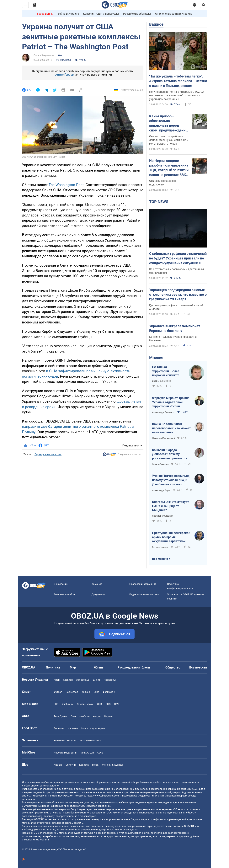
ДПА (100, 704)
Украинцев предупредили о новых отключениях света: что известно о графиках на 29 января (178, 295)
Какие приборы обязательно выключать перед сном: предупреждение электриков (168, 123)
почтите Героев (63, 75)
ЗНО (108, 704)
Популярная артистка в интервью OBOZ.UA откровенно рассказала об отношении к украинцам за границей (177, 95)
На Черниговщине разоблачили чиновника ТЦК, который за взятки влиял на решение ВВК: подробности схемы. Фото (169, 168)
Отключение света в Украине (174, 14)
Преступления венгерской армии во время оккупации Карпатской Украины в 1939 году (171, 537)
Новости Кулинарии (93, 728)
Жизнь (99, 667)
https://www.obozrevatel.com (149, 782)
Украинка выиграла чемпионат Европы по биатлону (175, 328)
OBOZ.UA (192, 789)
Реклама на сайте (64, 594)
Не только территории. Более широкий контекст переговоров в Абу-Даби (166, 371)
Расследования (129, 667)
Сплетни (71, 765)
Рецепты (59, 728)
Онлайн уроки (85, 704)
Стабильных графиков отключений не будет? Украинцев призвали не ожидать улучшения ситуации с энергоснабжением (178, 258)
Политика (53, 667)
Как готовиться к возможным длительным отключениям (176, 271)
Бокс (96, 692)
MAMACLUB (87, 753)
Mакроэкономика (90, 740)
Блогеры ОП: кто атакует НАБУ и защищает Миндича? (170, 506)
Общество (173, 667)
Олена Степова (160, 464)
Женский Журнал (112, 765)
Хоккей (86, 692)
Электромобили (80, 716)
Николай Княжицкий (163, 438)
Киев (57, 680)
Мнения (156, 358)
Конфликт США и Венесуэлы (101, 14)
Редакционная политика (48, 454)
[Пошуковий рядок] (204, 5)
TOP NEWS (159, 202)
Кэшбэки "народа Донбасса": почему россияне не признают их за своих (170, 454)
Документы (98, 594)
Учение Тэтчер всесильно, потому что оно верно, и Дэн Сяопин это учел (171, 480)
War (60, 55)
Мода (95, 765)
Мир (73, 667)
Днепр (97, 680)
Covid (100, 753)
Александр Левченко (164, 412)
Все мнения (160, 559)
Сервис (108, 716)
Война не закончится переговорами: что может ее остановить (171, 428)
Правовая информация (143, 584)
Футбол (58, 692)
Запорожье (83, 680)
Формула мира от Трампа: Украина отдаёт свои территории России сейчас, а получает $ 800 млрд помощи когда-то (171, 402)
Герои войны (45, 14)
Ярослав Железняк (162, 516)
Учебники (68, 704)
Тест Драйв (60, 716)
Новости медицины (65, 753)
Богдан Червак (160, 547)
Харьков (68, 680)
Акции (97, 716)
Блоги (146, 667)
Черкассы (110, 680)
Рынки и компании (65, 740)
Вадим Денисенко (162, 381)
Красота (84, 765)
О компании (61, 584)
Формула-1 (109, 692)
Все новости (198, 667)
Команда (97, 584)
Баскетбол (72, 692)
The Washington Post (66, 185)
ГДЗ (56, 704)
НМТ (117, 704)
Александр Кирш (161, 490)
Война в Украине (68, 14)
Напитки (73, 728)
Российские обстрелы (137, 14)
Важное (156, 24)
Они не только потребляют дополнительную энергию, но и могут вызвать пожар (169, 140)
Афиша (58, 765)
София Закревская (44, 55)
